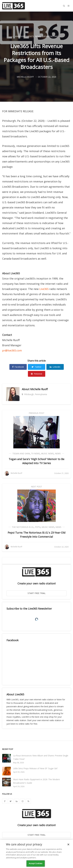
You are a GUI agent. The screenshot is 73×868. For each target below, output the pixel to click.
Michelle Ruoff (39, 389)
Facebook (18, 367)
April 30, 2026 (19, 772)
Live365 (44, 289)
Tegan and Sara (21, 454)
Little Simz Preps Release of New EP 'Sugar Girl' (35, 768)
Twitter (36, 367)
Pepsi (38, 527)
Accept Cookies (36, 863)
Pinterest (37, 374)
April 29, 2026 (19, 786)
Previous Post (37, 413)
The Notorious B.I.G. (23, 527)
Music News (47, 454)
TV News (35, 454)
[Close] (68, 844)
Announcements (25, 36)
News (38, 36)
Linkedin (55, 367)
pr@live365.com (12, 350)
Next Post (36, 487)
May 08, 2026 (19, 763)
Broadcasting (50, 36)
